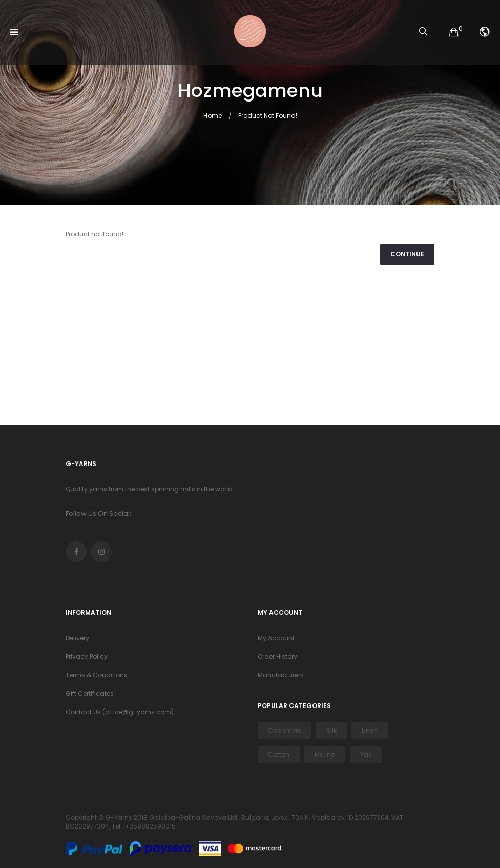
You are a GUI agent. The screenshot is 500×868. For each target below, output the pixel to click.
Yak (366, 754)
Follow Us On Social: (98, 513)
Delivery (77, 638)
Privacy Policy (87, 657)
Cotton (279, 754)
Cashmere (285, 730)
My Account (276, 638)
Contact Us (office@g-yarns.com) (120, 712)
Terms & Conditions (97, 675)
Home (213, 116)
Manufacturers (281, 675)
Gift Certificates (90, 693)
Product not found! (268, 116)
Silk (331, 730)
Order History (277, 657)
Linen (370, 730)
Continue (407, 254)
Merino (325, 754)
